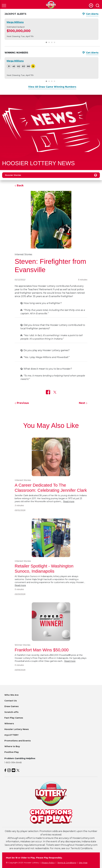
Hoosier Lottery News (17, 729)
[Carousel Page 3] (52, 42)
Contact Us (11, 701)
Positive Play (12, 752)
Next (82, 403)
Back (20, 185)
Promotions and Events (18, 741)
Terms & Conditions (67, 863)
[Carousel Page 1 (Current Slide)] (46, 42)
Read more (69, 501)
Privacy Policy (48, 863)
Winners (9, 724)
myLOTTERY (11, 735)
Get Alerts (92, 14)
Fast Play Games (14, 718)
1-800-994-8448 (13, 763)
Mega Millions (15, 22)
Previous (23, 403)
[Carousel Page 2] (49, 42)
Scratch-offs (11, 712)
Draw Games (12, 706)
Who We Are (11, 695)
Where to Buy (12, 746)
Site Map (83, 863)
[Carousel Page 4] (54, 42)
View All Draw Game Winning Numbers (52, 87)
